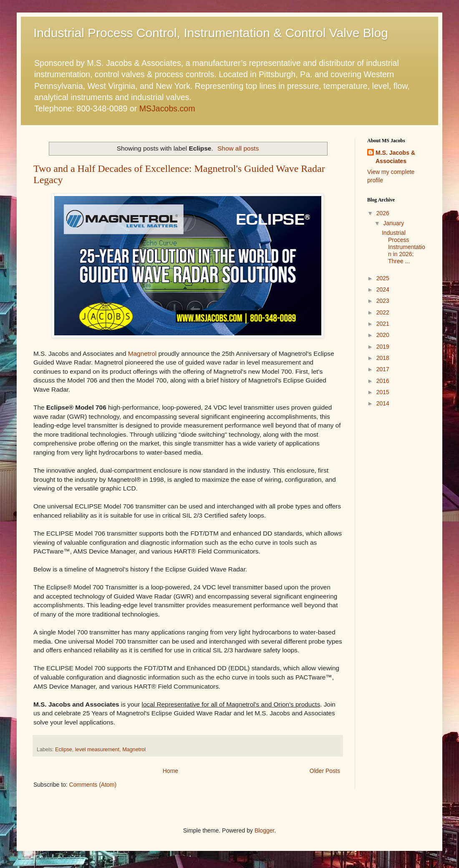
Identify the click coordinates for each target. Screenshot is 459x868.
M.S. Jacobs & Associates (395, 157)
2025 (383, 278)
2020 (383, 335)
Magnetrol (142, 353)
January (393, 223)
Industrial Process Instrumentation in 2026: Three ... (404, 247)
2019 (383, 347)
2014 (383, 403)
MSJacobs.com (167, 108)
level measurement (97, 750)
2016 (383, 381)
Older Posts (325, 771)
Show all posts (238, 148)
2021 (383, 324)
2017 (383, 369)
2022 (383, 312)
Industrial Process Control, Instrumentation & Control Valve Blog (211, 33)
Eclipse (64, 750)
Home (170, 771)
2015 (383, 392)
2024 (383, 289)
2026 (383, 213)
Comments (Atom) (93, 785)
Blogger (264, 830)
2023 (383, 301)
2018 (383, 358)
